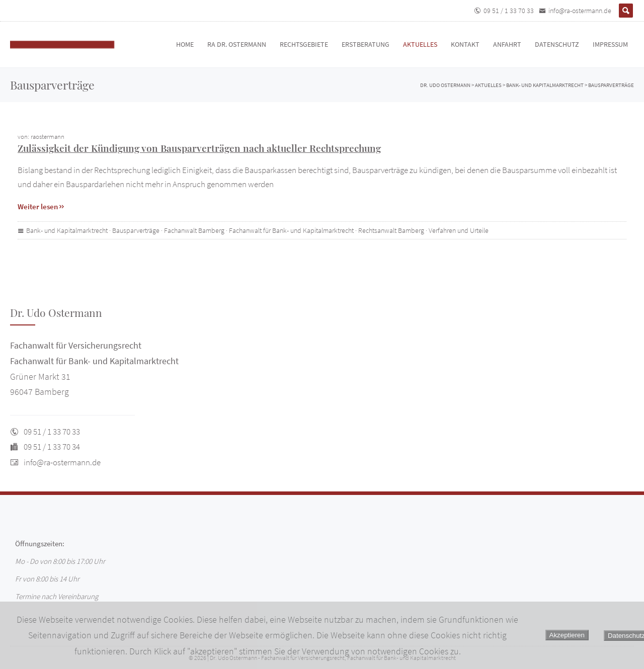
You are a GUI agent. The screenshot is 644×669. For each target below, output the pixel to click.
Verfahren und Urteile (459, 230)
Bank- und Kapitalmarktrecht (67, 230)
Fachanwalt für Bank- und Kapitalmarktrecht (291, 230)
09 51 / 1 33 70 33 (509, 11)
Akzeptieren (567, 635)
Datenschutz (557, 44)
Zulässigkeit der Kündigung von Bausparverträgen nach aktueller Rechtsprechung (199, 148)
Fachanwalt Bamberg (194, 230)
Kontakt (465, 44)
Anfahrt (507, 44)
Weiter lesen (42, 206)
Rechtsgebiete (304, 44)
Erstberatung (366, 44)
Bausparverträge (136, 230)
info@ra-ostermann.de (580, 11)
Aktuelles (420, 44)
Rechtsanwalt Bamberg (391, 230)
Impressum (610, 44)
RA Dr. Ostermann (237, 44)
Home (185, 44)
